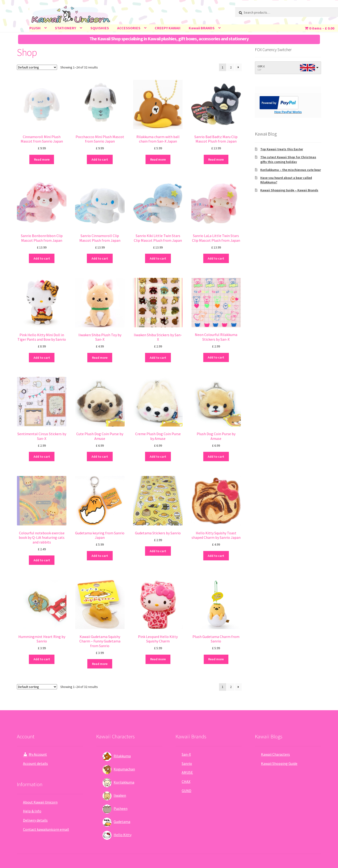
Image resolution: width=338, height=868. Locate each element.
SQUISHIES (100, 28)
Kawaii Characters (275, 754)
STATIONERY (65, 28)
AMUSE (187, 772)
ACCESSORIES (129, 28)
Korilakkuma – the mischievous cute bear (291, 170)
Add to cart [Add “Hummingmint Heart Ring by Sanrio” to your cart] (42, 659)
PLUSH (35, 28)
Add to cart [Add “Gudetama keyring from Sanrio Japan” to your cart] (100, 556)
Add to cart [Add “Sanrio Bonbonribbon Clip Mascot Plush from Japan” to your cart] (42, 258)
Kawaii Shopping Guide (279, 763)
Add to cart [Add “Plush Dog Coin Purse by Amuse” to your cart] (216, 457)
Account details (35, 763)
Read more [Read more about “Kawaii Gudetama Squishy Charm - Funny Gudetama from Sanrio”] (100, 664)
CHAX (186, 781)
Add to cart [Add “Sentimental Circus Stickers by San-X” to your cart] (42, 457)
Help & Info (32, 811)
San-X (186, 754)
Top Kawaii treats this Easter (282, 149)
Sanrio (187, 763)
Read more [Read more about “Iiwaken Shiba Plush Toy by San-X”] (100, 358)
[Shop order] (37, 67)
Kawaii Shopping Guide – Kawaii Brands (289, 190)
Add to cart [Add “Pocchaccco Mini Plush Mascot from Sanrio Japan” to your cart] (100, 159)
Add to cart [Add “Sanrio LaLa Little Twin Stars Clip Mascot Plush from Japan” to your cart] (216, 258)
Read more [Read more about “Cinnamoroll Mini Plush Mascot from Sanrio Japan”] (42, 159)
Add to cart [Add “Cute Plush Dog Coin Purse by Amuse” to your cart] (100, 457)
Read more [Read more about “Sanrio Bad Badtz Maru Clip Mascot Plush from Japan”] (216, 159)
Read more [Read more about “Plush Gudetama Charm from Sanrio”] (216, 659)
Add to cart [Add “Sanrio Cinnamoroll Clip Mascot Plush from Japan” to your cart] (100, 258)
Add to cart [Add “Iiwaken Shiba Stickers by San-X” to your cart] (158, 358)
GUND (186, 791)
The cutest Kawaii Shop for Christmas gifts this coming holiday (288, 159)
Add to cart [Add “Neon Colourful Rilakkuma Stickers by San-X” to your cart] (216, 357)
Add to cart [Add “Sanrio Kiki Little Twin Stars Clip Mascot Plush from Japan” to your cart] (158, 258)
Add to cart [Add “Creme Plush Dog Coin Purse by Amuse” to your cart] (158, 457)
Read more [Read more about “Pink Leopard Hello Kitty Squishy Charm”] (158, 659)
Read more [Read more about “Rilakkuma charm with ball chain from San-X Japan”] (158, 159)
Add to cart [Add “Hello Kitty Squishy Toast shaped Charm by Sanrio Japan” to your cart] (216, 556)
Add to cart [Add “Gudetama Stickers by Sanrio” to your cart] (158, 551)
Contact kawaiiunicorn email (46, 829)
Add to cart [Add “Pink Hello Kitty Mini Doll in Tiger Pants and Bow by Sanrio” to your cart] (42, 358)
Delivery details (35, 820)
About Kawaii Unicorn (40, 802)
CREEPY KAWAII (168, 28)
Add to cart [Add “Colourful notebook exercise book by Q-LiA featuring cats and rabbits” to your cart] (42, 560)
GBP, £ (261, 66)
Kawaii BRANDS (202, 28)
